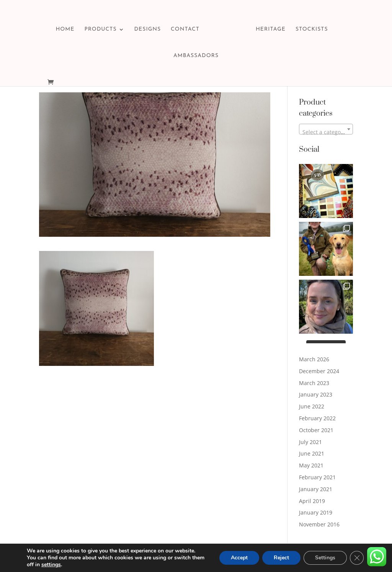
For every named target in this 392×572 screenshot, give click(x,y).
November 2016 (319, 524)
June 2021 (312, 453)
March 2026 (314, 359)
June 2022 (312, 406)
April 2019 (312, 501)
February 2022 (317, 418)
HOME (65, 30)
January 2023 (316, 394)
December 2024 (319, 371)
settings (51, 565)
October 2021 (316, 430)
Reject (281, 558)
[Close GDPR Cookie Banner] (357, 558)
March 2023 (314, 383)
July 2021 (310, 442)
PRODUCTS (100, 30)
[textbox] (326, 132)
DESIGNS (148, 30)
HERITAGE (271, 30)
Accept (239, 558)
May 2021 (311, 465)
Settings (325, 558)
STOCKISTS (312, 30)
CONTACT (185, 30)
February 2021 (317, 477)
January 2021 (316, 489)
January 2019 (316, 512)
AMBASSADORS (196, 56)
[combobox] (326, 129)
